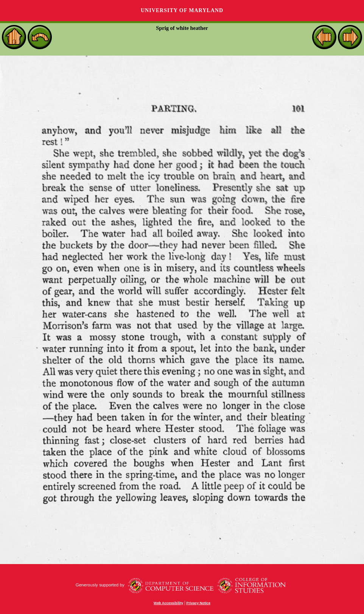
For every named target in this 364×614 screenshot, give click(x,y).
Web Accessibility (168, 603)
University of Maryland (182, 10)
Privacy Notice (198, 603)
